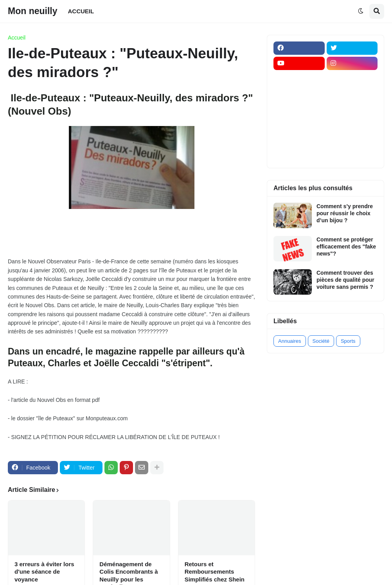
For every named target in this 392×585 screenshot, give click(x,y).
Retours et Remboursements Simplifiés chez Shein (215, 572)
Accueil (17, 38)
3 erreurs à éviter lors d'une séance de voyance (44, 572)
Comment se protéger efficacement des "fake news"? (346, 247)
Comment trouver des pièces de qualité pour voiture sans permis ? (345, 280)
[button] (361, 11)
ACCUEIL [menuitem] (81, 11)
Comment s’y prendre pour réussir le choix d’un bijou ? (345, 213)
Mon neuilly (33, 11)
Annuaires (290, 341)
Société (321, 341)
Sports (348, 341)
